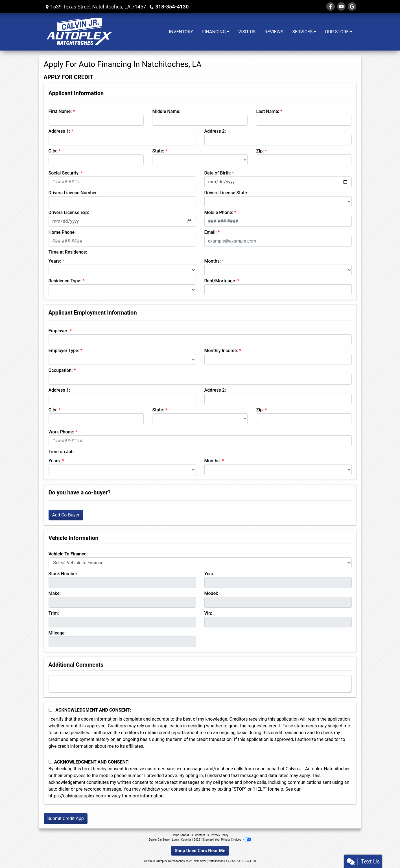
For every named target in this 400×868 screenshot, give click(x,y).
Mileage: (57, 633)
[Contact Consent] (50, 762)
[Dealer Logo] (79, 32)
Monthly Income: (221, 351)
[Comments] (200, 684)
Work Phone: (61, 432)
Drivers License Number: (73, 193)
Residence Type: (65, 281)
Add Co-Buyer (66, 515)
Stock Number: (64, 574)
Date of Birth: (218, 173)
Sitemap (207, 840)
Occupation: (61, 370)
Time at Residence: (68, 252)
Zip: (260, 151)
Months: (213, 261)
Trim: (54, 613)
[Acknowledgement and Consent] (50, 710)
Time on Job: (62, 452)
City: (53, 151)
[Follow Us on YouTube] (341, 7)
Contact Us (202, 835)
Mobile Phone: (219, 212)
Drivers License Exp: (69, 212)
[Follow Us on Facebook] (331, 7)
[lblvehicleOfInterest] (200, 563)
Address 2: (215, 131)
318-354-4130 (172, 7)
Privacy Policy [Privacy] (220, 835)
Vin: (208, 613)
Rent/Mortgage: (220, 281)
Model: (211, 593)
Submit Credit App (66, 818)
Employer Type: (64, 351)
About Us (187, 835)
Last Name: (268, 111)
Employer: (59, 331)
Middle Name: (166, 111)
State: (158, 151)
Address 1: (59, 131)
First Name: (60, 111)
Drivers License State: (226, 193)
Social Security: (64, 173)
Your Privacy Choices (233, 840)
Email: (211, 232)
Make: (55, 593)
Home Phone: (62, 232)
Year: (209, 574)
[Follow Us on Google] (352, 7)
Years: (55, 261)
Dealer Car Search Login (164, 840)
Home (175, 835)
